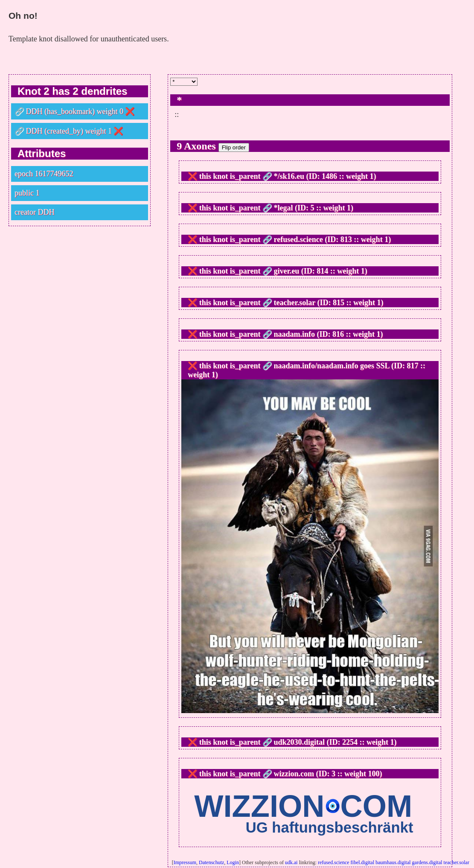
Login (233, 862)
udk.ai (291, 862)
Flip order (234, 147)
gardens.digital (427, 862)
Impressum (185, 862)
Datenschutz (211, 862)
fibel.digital (363, 862)
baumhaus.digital (393, 862)
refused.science (334, 862)
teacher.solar (457, 862)
